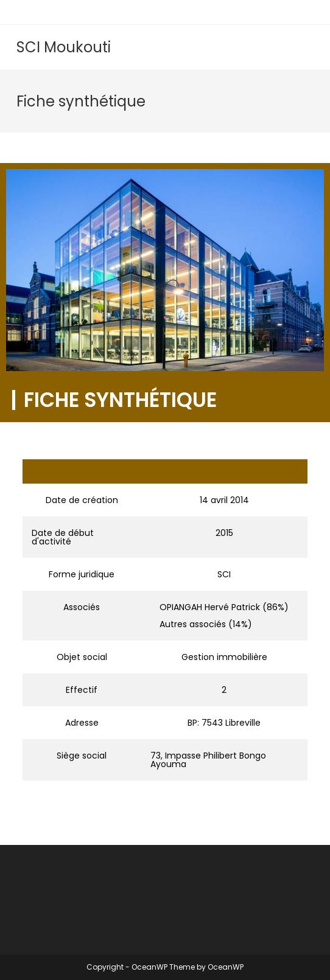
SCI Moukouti (64, 47)
